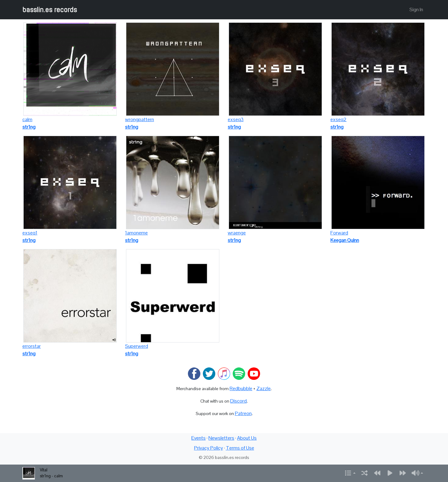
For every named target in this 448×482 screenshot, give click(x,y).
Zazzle (264, 388)
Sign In (416, 9)
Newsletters (221, 438)
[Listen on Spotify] (239, 373)
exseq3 (236, 119)
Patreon (243, 413)
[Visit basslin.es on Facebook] (194, 373)
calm (27, 119)
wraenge (237, 233)
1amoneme (136, 233)
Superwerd (137, 346)
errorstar (32, 346)
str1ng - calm (51, 476)
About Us (247, 438)
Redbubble (241, 388)
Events (198, 438)
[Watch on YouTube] (254, 373)
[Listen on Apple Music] (224, 373)
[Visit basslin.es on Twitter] (209, 373)
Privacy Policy (209, 448)
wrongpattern (140, 119)
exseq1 (30, 233)
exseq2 (338, 119)
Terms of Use (240, 448)
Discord (238, 401)
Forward (339, 233)
